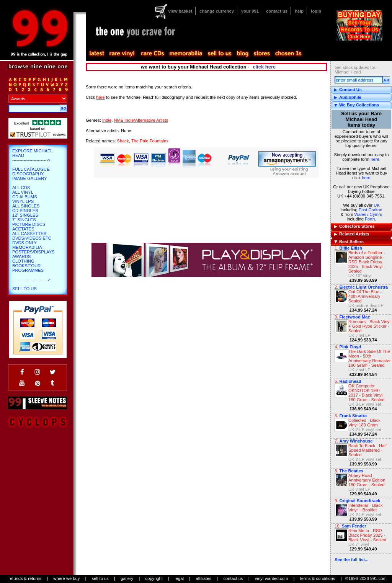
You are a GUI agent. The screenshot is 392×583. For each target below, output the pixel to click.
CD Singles (25, 211)
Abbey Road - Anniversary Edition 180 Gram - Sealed (367, 480)
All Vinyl (23, 192)
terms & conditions (318, 578)
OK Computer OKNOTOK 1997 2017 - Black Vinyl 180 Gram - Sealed (367, 393)
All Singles (26, 206)
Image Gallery (30, 178)
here (375, 159)
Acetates (23, 229)
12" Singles (25, 215)
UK (377, 205)
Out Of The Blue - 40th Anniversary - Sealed (366, 296)
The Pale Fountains (150, 141)
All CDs (21, 188)
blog (242, 54)
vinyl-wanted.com (271, 578)
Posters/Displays (33, 252)
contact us (277, 11)
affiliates (203, 578)
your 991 (250, 11)
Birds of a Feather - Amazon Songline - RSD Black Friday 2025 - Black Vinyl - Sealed (367, 262)
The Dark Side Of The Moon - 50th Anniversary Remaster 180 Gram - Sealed (370, 358)
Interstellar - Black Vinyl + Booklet (366, 508)
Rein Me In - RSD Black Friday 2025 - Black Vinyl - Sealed (367, 535)
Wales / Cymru (368, 214)
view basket (180, 11)
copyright (154, 578)
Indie (107, 120)
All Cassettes (29, 234)
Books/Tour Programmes (28, 268)
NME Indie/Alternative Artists (141, 120)
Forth (370, 219)
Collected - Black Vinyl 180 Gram (364, 423)
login (316, 11)
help (299, 11)
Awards (21, 256)
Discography (28, 174)
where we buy (66, 578)
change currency (217, 11)
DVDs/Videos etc (32, 238)
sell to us (100, 578)
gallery (127, 578)
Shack (123, 141)
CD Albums (25, 197)
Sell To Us (24, 289)
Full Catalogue (31, 169)
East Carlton (371, 210)
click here (264, 67)
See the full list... (351, 560)
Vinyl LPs (23, 201)
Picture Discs (29, 224)
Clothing (23, 261)
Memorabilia (27, 247)
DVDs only (24, 243)
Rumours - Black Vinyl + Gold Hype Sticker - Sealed (369, 326)
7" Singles (24, 220)
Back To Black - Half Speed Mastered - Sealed (367, 450)
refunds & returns (25, 578)
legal (179, 578)
